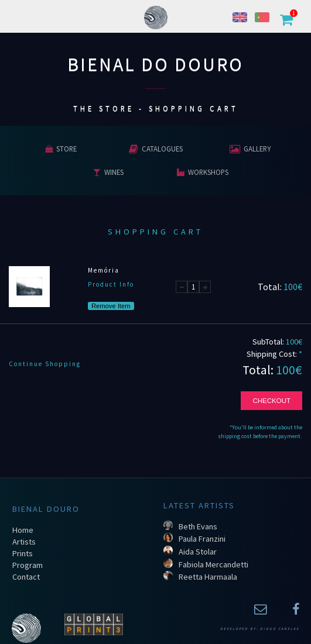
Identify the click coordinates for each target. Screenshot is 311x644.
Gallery (250, 149)
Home (23, 530)
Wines (108, 172)
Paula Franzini (202, 539)
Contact (26, 577)
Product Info (111, 284)
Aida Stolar (198, 552)
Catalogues (156, 149)
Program (28, 565)
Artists (24, 542)
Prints (23, 553)
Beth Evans (198, 526)
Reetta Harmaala (208, 577)
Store (61, 149)
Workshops (203, 172)
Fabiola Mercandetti (213, 564)
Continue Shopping (45, 364)
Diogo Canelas (280, 629)
